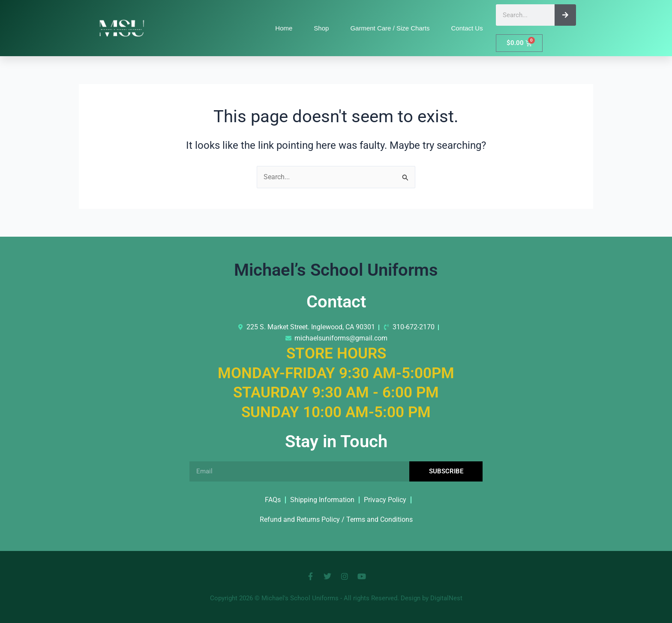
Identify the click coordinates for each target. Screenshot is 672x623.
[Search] (565, 15)
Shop (321, 28)
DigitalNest (446, 598)
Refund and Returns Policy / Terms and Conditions (336, 519)
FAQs (273, 500)
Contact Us (467, 28)
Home (284, 28)
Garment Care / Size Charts (390, 28)
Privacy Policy (385, 500)
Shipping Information (322, 500)
